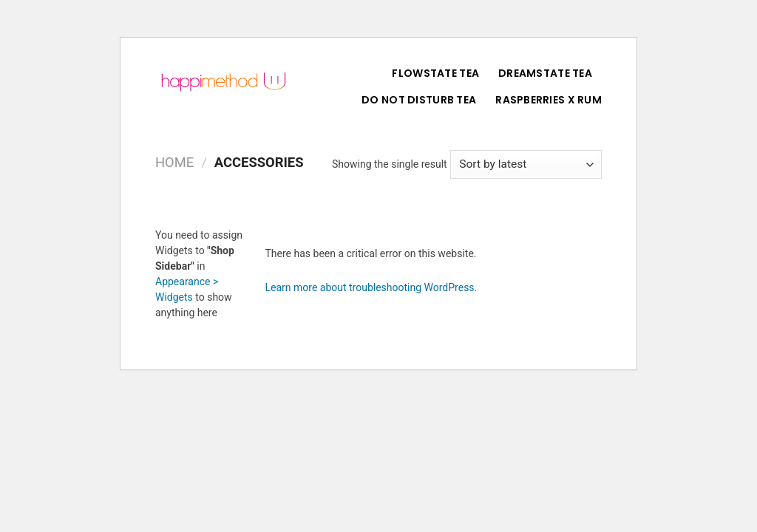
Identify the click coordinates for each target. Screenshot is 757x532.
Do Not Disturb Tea (419, 100)
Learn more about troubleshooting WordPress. (371, 287)
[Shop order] (526, 164)
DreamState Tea (545, 73)
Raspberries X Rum (549, 100)
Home (174, 162)
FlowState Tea (435, 73)
